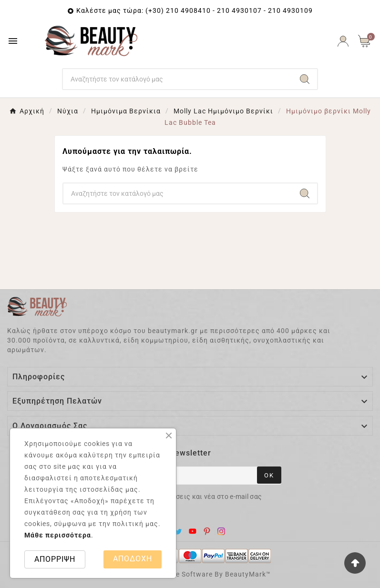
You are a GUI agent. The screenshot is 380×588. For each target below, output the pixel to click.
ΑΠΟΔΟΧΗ (133, 559)
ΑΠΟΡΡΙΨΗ (55, 559)
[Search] (178, 79)
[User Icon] (343, 41)
